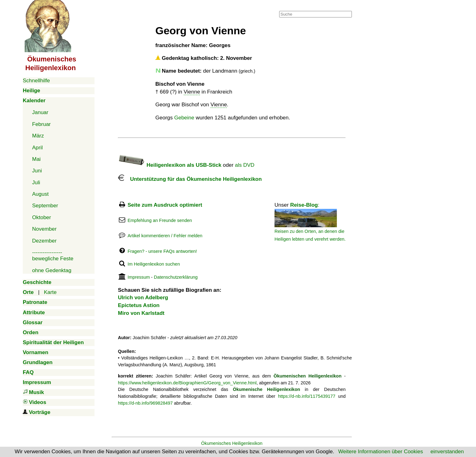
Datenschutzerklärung (176, 277)
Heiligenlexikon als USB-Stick (170, 165)
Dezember (44, 241)
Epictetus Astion (139, 305)
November (44, 229)
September (45, 206)
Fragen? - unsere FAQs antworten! (162, 251)
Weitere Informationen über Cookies (381, 452)
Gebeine (184, 118)
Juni (37, 171)
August (40, 194)
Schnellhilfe (36, 81)
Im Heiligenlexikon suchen (154, 264)
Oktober (41, 217)
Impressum (139, 277)
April (37, 148)
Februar (41, 124)
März (38, 136)
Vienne (192, 92)
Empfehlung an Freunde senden (160, 220)
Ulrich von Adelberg (143, 298)
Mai (36, 159)
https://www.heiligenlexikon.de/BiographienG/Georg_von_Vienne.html (187, 383)
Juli (36, 183)
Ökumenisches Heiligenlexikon (232, 443)
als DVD (245, 165)
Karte (50, 292)
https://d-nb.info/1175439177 (307, 396)
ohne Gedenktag (52, 270)
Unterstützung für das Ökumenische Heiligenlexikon (190, 179)
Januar (40, 112)
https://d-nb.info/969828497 (145, 403)
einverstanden (447, 452)
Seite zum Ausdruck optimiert (165, 205)
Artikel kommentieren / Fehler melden (165, 236)
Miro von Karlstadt (141, 313)
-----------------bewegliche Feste (53, 255)
